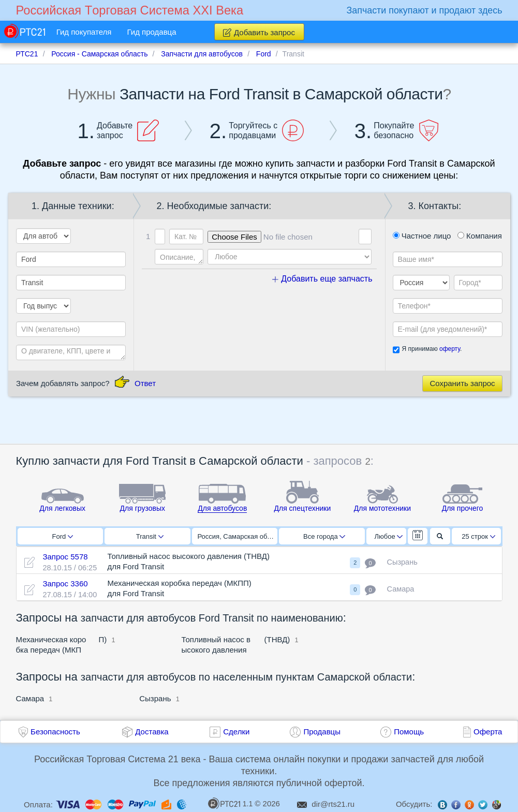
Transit (150, 536)
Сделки (236, 732)
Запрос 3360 (65, 584)
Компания (480, 236)
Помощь (409, 732)
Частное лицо (422, 236)
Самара (30, 698)
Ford (62, 536)
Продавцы (322, 732)
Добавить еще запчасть (322, 279)
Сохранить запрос (462, 383)
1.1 (230, 803)
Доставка (152, 732)
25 (478, 536)
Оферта (488, 732)
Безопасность (55, 732)
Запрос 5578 (65, 557)
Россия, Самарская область (238, 536)
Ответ (145, 383)
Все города (324, 536)
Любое (389, 536)
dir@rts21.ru (333, 804)
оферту (450, 349)
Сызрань (155, 698)
